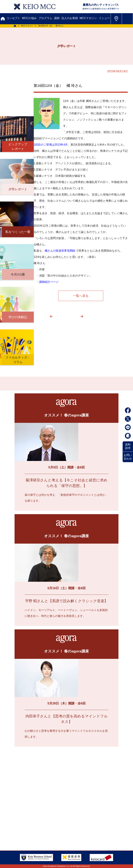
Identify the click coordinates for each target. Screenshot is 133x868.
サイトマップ (20, 819)
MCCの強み (29, 18)
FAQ (46, 819)
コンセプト (13, 18)
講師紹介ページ (49, 282)
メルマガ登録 (21, 796)
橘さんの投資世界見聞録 (60, 251)
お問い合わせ (128, 457)
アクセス (17, 813)
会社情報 (17, 825)
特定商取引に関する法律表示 (29, 832)
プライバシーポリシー (62, 825)
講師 (57, 18)
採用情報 (70, 819)
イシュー (104, 18)
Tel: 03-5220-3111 (105, 823)
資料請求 (128, 446)
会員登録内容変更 (65, 813)
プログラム (45, 18)
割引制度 (63, 790)
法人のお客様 (70, 18)
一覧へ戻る (81, 296)
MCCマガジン (88, 18)
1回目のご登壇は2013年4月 (51, 145)
